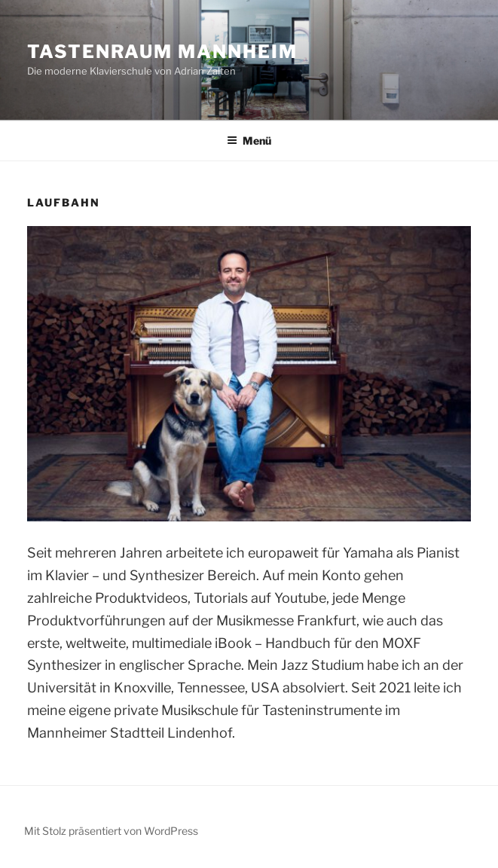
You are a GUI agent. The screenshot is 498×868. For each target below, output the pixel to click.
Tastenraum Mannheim (162, 52)
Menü (249, 141)
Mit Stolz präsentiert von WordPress (111, 831)
